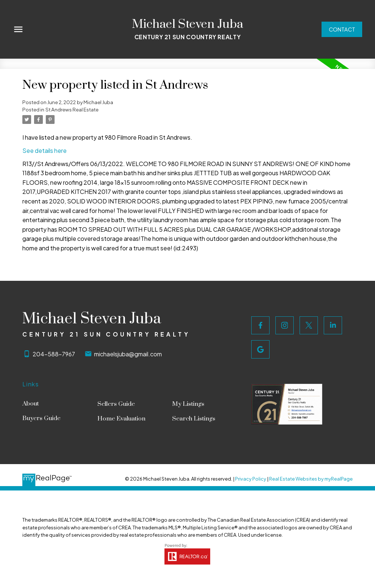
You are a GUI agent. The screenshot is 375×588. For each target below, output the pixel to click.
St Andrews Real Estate (72, 109)
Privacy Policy (251, 479)
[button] (341, 30)
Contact (341, 29)
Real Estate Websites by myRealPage (311, 479)
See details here (44, 150)
